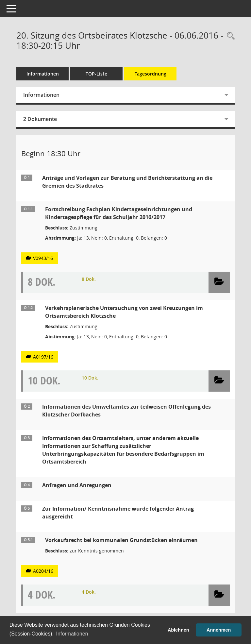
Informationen (43, 74)
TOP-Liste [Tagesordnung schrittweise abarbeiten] (96, 74)
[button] (219, 282)
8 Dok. (89, 279)
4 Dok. (89, 592)
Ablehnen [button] (178, 630)
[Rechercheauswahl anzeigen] (229, 36)
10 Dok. (90, 378)
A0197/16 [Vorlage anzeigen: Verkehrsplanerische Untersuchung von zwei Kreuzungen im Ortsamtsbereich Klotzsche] (43, 357)
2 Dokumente (40, 119)
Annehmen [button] (219, 630)
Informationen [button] (72, 634)
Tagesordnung (151, 74)
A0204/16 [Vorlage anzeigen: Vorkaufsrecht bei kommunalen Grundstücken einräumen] (43, 571)
